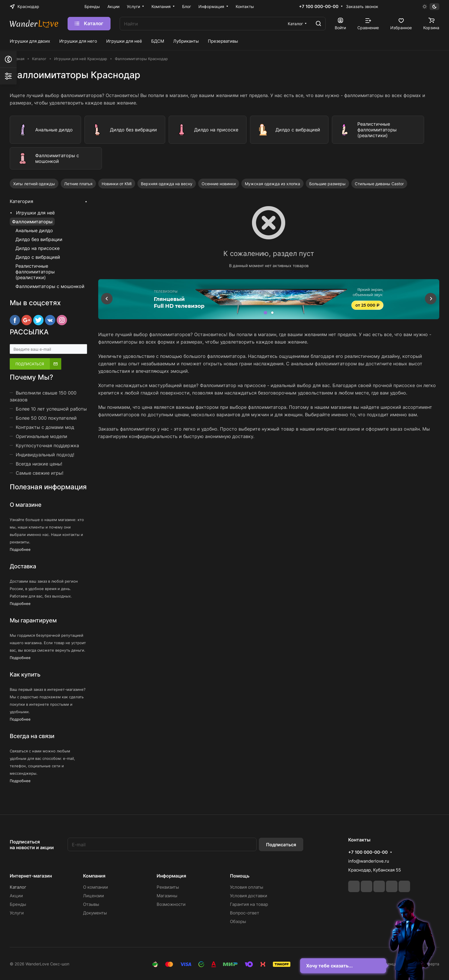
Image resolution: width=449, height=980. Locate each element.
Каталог (18, 887)
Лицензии (93, 896)
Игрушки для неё (35, 213)
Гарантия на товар (249, 904)
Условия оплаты (247, 887)
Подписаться (281, 845)
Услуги (17, 913)
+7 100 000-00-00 (319, 7)
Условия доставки (249, 896)
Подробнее (20, 550)
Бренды (18, 904)
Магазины (167, 896)
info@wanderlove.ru (369, 861)
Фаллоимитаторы (32, 222)
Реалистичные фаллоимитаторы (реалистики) (35, 272)
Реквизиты (168, 887)
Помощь (240, 876)
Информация (171, 876)
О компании (95, 887)
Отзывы (91, 904)
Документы (95, 913)
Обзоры (238, 921)
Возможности (171, 904)
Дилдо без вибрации (39, 239)
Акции (16, 896)
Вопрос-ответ (245, 913)
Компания (94, 876)
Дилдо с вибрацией (38, 257)
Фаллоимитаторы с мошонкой (50, 286)
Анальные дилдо (34, 230)
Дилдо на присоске (38, 248)
